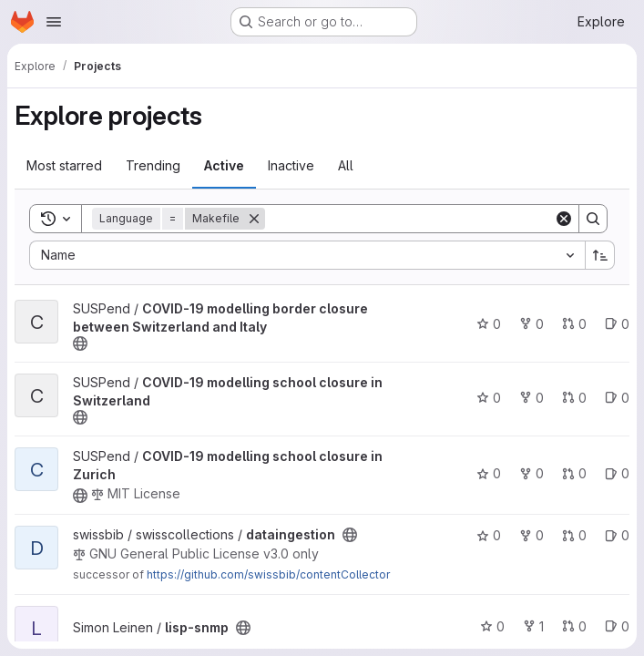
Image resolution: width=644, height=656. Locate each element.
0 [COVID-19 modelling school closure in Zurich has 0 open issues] (617, 473)
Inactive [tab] (291, 165)
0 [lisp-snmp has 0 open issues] (617, 626)
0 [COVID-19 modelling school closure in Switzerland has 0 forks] (532, 398)
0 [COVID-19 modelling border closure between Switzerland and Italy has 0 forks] (532, 324)
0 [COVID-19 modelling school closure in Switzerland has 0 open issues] (617, 398)
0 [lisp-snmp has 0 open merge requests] (574, 626)
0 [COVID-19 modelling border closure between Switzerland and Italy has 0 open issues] (617, 324)
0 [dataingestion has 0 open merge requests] (574, 535)
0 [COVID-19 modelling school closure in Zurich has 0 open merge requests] (574, 473)
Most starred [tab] (64, 165)
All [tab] (346, 165)
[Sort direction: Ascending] (600, 255)
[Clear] (564, 219)
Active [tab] (224, 165)
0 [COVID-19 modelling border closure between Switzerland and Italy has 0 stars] (489, 324)
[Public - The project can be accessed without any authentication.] (80, 343)
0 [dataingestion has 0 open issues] (617, 535)
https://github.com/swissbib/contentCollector (268, 574)
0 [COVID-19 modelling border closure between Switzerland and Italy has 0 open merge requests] (574, 324)
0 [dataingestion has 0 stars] (489, 535)
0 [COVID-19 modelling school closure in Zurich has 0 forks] (532, 473)
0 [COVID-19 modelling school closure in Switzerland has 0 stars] (489, 398)
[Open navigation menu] (54, 22)
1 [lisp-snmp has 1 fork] (533, 626)
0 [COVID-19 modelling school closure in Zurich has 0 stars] (489, 473)
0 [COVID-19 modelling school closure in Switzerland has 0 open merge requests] (574, 398)
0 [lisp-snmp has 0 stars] (492, 626)
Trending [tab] (153, 165)
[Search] (409, 219)
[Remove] (254, 219)
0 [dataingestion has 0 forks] (532, 535)
